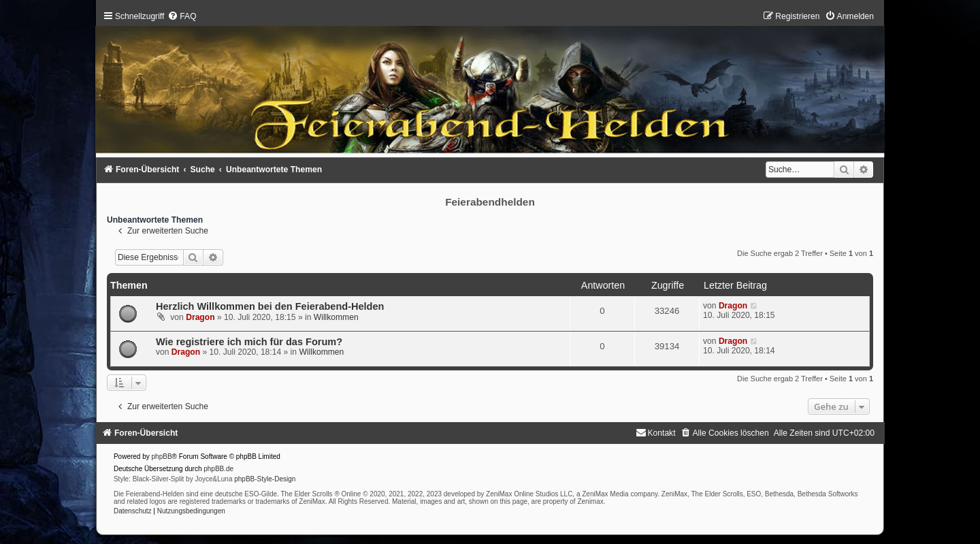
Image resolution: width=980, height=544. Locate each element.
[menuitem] (182, 16)
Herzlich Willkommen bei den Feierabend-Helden (270, 306)
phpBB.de (218, 469)
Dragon (200, 317)
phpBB (162, 457)
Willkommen (336, 317)
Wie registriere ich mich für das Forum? (249, 342)
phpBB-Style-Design (265, 479)
